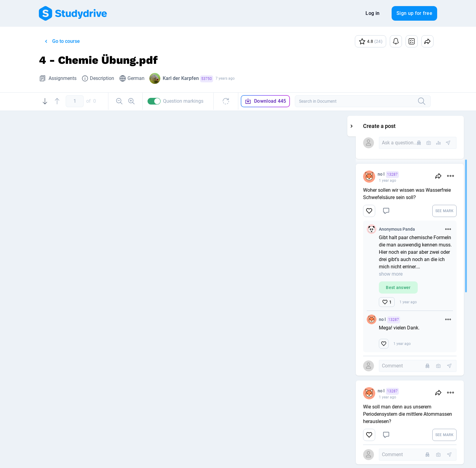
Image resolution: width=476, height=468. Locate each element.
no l (426, 175)
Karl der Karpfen (188, 79)
